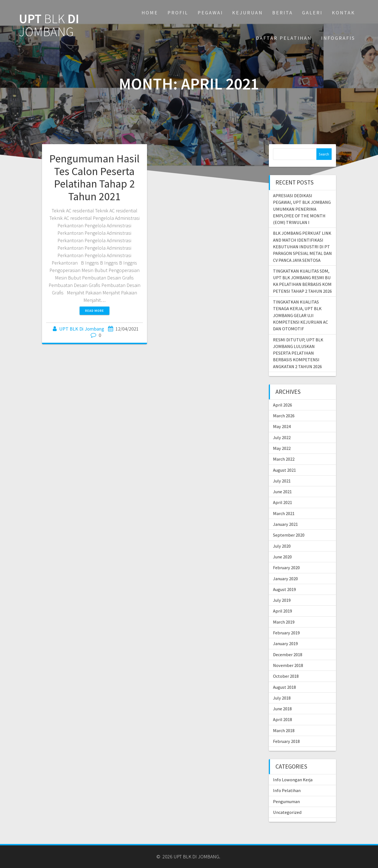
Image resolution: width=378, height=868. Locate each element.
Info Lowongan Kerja (293, 780)
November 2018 (288, 665)
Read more (95, 311)
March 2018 (284, 730)
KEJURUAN (247, 13)
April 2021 (283, 502)
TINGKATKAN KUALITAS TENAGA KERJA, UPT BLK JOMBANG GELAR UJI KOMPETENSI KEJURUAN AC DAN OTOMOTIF (300, 315)
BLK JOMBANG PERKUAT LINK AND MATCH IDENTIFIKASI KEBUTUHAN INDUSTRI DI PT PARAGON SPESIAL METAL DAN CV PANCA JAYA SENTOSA (302, 246)
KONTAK (343, 13)
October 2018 (286, 676)
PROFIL (178, 13)
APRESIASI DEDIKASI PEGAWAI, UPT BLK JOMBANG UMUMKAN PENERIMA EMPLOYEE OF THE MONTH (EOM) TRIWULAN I (302, 209)
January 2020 (285, 579)
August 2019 (284, 589)
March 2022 (284, 459)
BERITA (283, 13)
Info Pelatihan (287, 790)
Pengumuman (286, 801)
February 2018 (286, 741)
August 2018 (284, 687)
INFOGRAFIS (338, 38)
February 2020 (286, 568)
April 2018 (283, 719)
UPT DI (49, 25)
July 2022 (282, 437)
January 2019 (285, 643)
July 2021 (282, 481)
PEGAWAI (210, 13)
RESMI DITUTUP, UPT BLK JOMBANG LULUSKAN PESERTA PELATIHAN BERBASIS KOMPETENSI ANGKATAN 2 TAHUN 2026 (298, 353)
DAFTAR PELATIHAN (284, 38)
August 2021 (284, 470)
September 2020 (289, 535)
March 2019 (284, 622)
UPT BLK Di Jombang (82, 329)
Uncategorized (287, 812)
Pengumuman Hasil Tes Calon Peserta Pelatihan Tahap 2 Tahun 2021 (94, 177)
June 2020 (282, 557)
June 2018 (282, 709)
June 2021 (282, 492)
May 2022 (282, 448)
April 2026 (283, 405)
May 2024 (282, 426)
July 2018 (282, 698)
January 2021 (285, 524)
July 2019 (282, 600)
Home (150, 13)
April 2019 (283, 611)
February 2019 (286, 633)
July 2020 (282, 546)
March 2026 (284, 416)
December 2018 (288, 655)
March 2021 (284, 513)
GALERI (312, 13)
